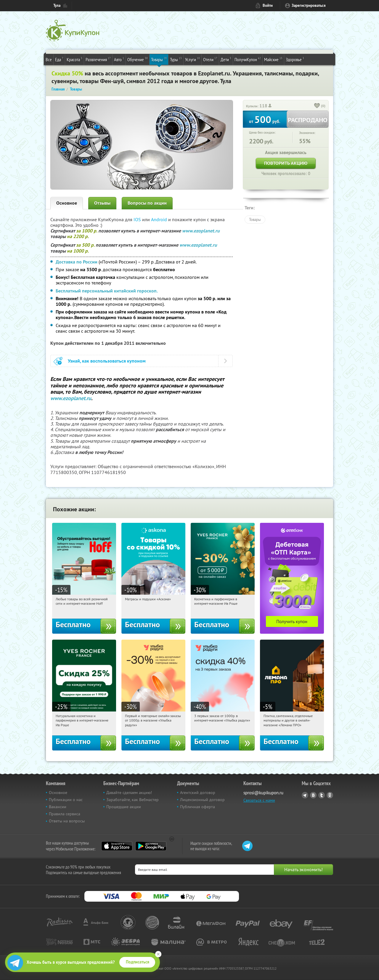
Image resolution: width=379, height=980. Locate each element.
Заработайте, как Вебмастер (133, 800)
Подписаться (138, 962)
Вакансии (58, 807)
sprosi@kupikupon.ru (263, 793)
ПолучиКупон (248, 59)
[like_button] (317, 106)
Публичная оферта (197, 807)
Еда (59, 59)
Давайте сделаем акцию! (129, 793)
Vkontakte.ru (313, 795)
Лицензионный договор (202, 800)
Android (160, 219)
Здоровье (295, 59)
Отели (210, 59)
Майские (273, 59)
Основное (67, 203)
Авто (119, 59)
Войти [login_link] (268, 5)
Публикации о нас (66, 800)
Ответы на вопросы (67, 821)
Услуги (192, 59)
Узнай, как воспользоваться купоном (107, 361)
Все (49, 59)
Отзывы (102, 203)
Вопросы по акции (147, 203)
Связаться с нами (259, 800)
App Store (117, 846)
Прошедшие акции (124, 807)
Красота (74, 59)
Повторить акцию (286, 163)
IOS (138, 219)
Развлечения (98, 59)
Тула (57, 5)
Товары (159, 59)
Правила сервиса (65, 814)
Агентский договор (198, 793)
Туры (176, 59)
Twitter (322, 795)
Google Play (151, 846)
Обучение (138, 59)
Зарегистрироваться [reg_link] (309, 5)
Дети (226, 59)
